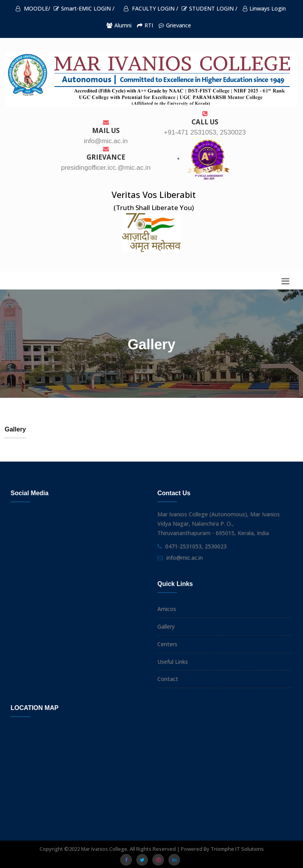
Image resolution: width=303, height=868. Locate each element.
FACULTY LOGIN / (151, 8)
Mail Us (106, 127)
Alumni (119, 25)
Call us (205, 119)
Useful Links (173, 662)
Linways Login (264, 8)
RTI (145, 25)
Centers (167, 644)
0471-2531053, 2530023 (196, 546)
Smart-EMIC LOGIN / (84, 8)
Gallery (166, 626)
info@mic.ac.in (185, 558)
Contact (168, 679)
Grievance (175, 25)
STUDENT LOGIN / (209, 8)
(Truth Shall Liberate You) (154, 208)
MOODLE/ (33, 8)
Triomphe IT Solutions (237, 849)
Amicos (167, 609)
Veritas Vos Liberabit (154, 194)
